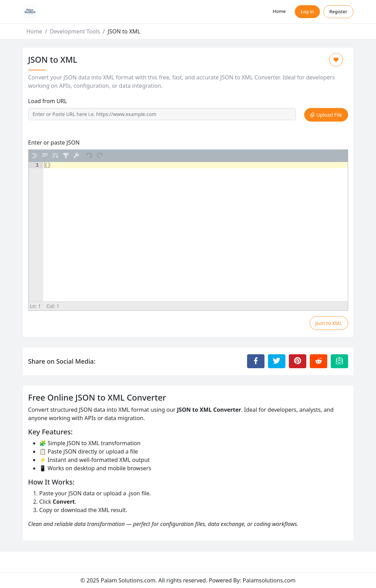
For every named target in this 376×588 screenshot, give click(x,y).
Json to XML (329, 323)
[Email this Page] (339, 361)
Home (279, 11)
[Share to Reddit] (319, 361)
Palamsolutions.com (269, 580)
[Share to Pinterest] (298, 361)
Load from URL (48, 101)
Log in (307, 11)
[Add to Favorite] (336, 60)
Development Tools (75, 31)
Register (338, 11)
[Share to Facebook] (256, 361)
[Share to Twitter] (277, 361)
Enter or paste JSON (54, 142)
